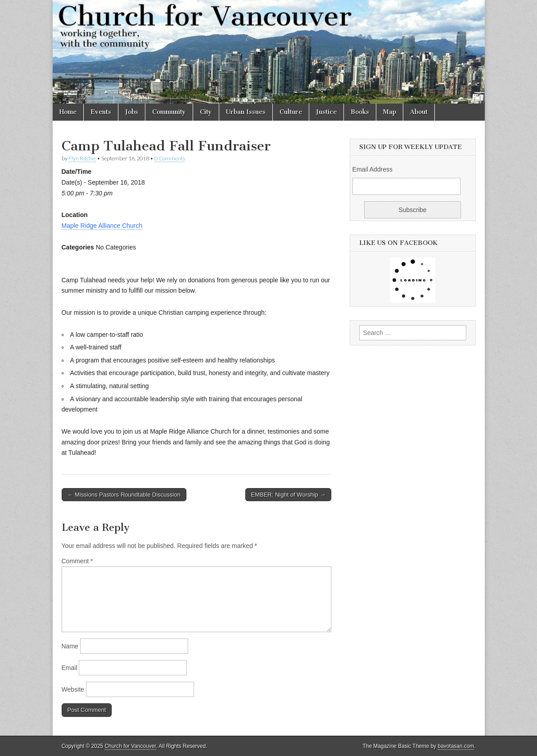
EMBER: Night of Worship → (289, 495)
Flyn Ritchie (82, 158)
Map (390, 112)
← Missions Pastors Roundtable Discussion (124, 495)
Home (68, 112)
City (206, 112)
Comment (77, 561)
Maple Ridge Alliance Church (102, 226)
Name (70, 646)
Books (360, 112)
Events (101, 112)
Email (70, 668)
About (419, 112)
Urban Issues (246, 112)
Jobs (132, 112)
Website (73, 689)
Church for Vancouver (131, 746)
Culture (291, 112)
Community (169, 112)
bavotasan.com (456, 746)
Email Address (372, 169)
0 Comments (170, 158)
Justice (326, 112)
